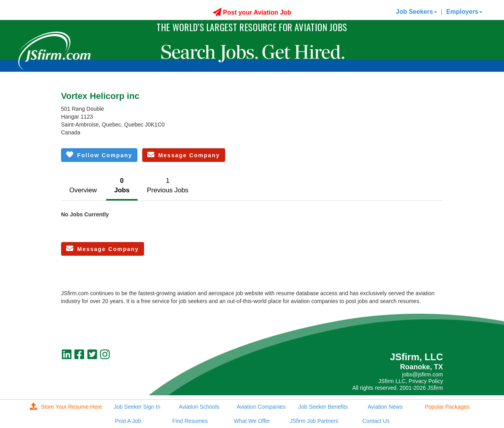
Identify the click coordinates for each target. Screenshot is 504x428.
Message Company (184, 155)
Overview (83, 190)
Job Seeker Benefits (323, 407)
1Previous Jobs (168, 185)
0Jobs (122, 185)
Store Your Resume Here (66, 407)
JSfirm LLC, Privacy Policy (411, 381)
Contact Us (376, 421)
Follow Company (99, 155)
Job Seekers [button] (416, 12)
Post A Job (128, 421)
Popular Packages (447, 407)
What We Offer (252, 421)
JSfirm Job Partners (314, 421)
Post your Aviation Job (252, 12)
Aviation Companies (261, 407)
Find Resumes (190, 421)
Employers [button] (464, 12)
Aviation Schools (199, 407)
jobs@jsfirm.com (422, 374)
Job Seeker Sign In (137, 407)
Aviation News (385, 407)
